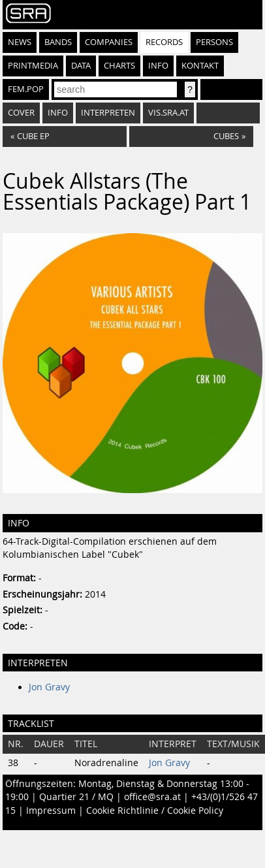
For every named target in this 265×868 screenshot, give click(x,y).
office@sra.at (152, 797)
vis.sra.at (168, 113)
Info (158, 66)
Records (164, 42)
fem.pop (26, 89)
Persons (214, 42)
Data (81, 66)
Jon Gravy (49, 687)
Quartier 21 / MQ (76, 797)
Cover (21, 113)
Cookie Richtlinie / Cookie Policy (155, 811)
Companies (109, 42)
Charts (119, 66)
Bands (58, 42)
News (20, 42)
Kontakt (200, 66)
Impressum (51, 811)
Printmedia (33, 66)
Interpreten (108, 113)
